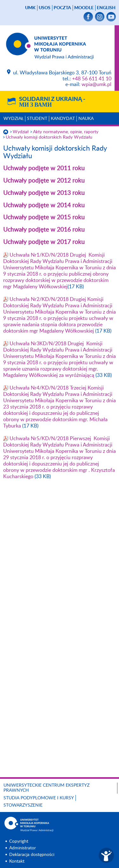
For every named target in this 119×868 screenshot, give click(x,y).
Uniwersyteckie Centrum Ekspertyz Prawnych (46, 788)
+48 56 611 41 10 (92, 79)
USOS (45, 8)
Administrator (23, 848)
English (106, 8)
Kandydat (63, 119)
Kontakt (17, 861)
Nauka (86, 119)
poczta (62, 8)
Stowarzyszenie (23, 805)
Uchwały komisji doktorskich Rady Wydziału (49, 137)
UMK (30, 8)
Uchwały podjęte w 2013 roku (44, 193)
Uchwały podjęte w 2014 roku (44, 206)
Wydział (13, 119)
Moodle (84, 8)
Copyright (19, 841)
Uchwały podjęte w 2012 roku (44, 181)
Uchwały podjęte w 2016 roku (44, 230)
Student (37, 119)
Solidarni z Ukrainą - (52, 102)
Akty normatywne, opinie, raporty (66, 132)
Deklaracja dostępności (32, 855)
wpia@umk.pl (96, 84)
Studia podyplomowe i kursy (39, 798)
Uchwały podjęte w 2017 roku (44, 242)
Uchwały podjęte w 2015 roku (44, 218)
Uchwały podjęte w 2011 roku (44, 169)
